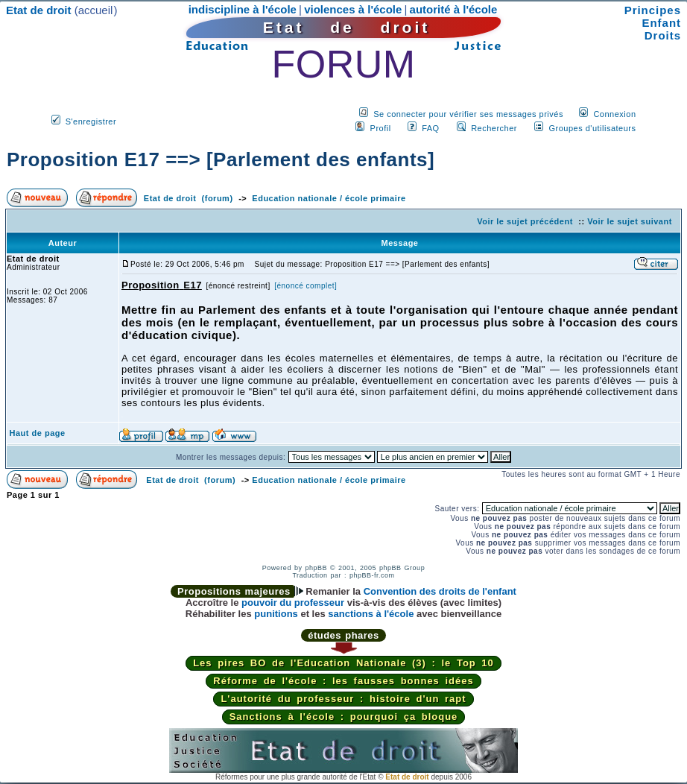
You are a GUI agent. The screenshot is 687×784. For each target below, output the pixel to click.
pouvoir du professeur (293, 603)
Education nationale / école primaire (329, 198)
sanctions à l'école (371, 614)
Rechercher (494, 128)
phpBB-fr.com (372, 575)
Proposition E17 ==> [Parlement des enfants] (221, 159)
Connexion (614, 114)
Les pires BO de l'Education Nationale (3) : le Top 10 (343, 663)
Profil (381, 128)
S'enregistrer (91, 121)
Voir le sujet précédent (525, 221)
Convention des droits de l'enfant (440, 591)
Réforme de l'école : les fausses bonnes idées (343, 681)
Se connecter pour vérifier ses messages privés (468, 114)
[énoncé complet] (305, 286)
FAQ (431, 128)
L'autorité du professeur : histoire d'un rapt (343, 699)
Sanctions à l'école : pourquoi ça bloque (344, 717)
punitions (276, 614)
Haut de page (38, 433)
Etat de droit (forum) (189, 198)
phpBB (316, 568)
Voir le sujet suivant (630, 221)
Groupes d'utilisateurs (592, 128)
